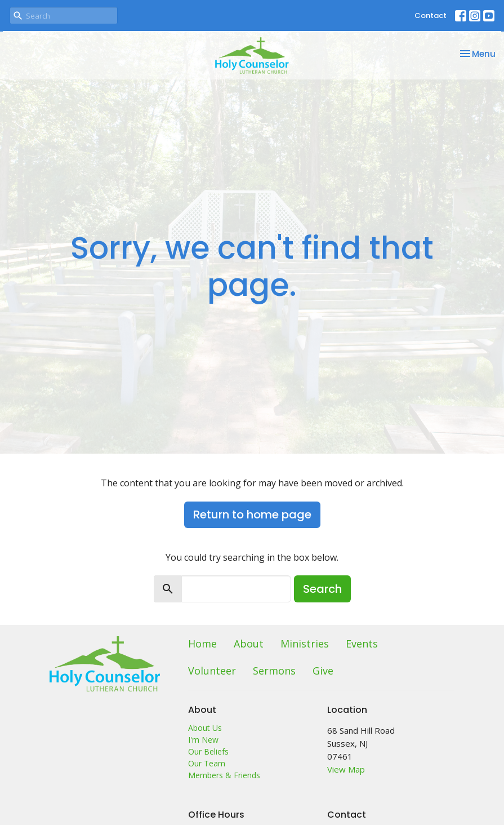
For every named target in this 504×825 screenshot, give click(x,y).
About (249, 644)
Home (202, 644)
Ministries (305, 644)
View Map (346, 769)
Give (323, 671)
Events (362, 644)
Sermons (274, 671)
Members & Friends (224, 775)
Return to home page (252, 514)
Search (322, 589)
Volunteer (212, 671)
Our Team (207, 763)
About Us (205, 728)
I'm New (203, 740)
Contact (431, 15)
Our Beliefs (208, 751)
